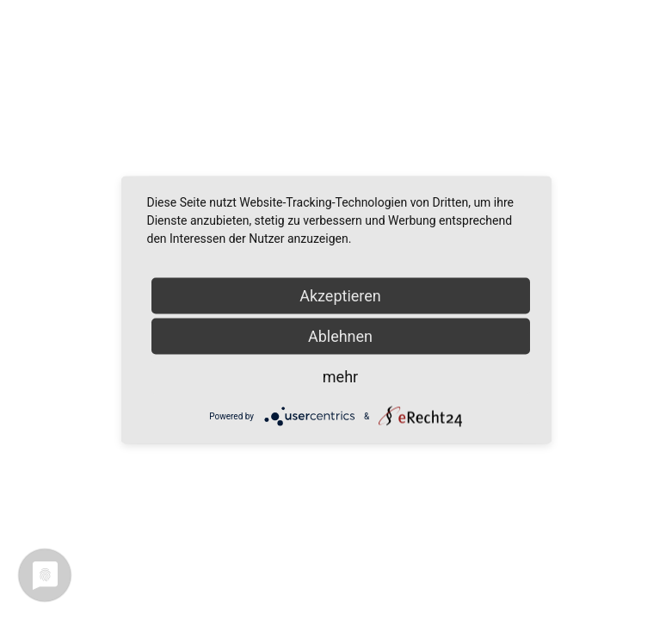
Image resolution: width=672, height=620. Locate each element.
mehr (340, 377)
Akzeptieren (340, 296)
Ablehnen (340, 336)
